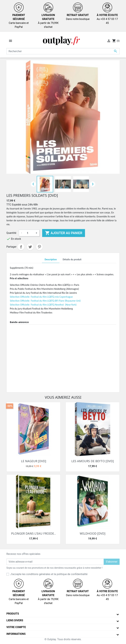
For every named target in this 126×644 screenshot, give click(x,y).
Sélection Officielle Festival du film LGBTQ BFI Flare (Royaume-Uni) (45, 301)
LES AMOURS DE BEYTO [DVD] (93, 461)
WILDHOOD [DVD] (93, 533)
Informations (16, 634)
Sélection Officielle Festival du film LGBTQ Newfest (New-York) (43, 305)
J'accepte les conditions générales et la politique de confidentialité (49, 574)
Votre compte (16, 627)
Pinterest (39, 247)
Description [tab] (51, 260)
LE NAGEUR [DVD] (34, 461)
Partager (21, 247)
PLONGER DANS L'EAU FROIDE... (34, 533)
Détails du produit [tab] (72, 260)
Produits (13, 614)
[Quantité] (29, 233)
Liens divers (15, 620)
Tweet (30, 247)
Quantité (11, 233)
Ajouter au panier (64, 233)
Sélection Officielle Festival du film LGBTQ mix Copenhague (41, 297)
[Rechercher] (63, 51)
